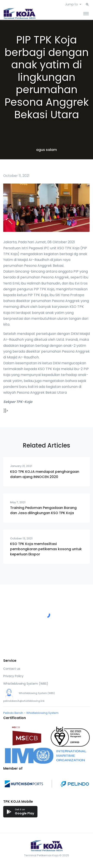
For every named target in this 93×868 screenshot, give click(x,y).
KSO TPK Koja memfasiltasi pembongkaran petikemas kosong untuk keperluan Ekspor (46, 549)
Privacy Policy (13, 676)
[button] (87, 5)
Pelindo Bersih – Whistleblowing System (31, 713)
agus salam (46, 150)
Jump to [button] (71, 4)
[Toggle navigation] (86, 13)
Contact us (12, 669)
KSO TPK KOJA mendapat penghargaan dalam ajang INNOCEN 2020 (45, 474)
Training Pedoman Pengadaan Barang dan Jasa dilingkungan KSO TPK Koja (43, 510)
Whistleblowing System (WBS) (26, 684)
